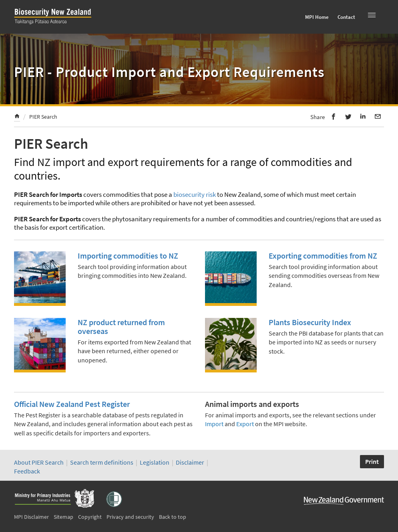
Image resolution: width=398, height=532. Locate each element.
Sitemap (63, 517)
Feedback (27, 471)
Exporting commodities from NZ (323, 256)
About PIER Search (39, 462)
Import (214, 424)
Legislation (155, 462)
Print (372, 461)
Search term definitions (102, 462)
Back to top (173, 517)
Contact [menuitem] (346, 17)
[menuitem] (17, 117)
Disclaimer (190, 462)
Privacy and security (130, 517)
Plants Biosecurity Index (310, 322)
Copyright (90, 517)
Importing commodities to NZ (128, 256)
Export (245, 424)
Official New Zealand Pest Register (72, 404)
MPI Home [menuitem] (317, 17)
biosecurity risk (195, 194)
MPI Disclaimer (31, 517)
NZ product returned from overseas (121, 327)
